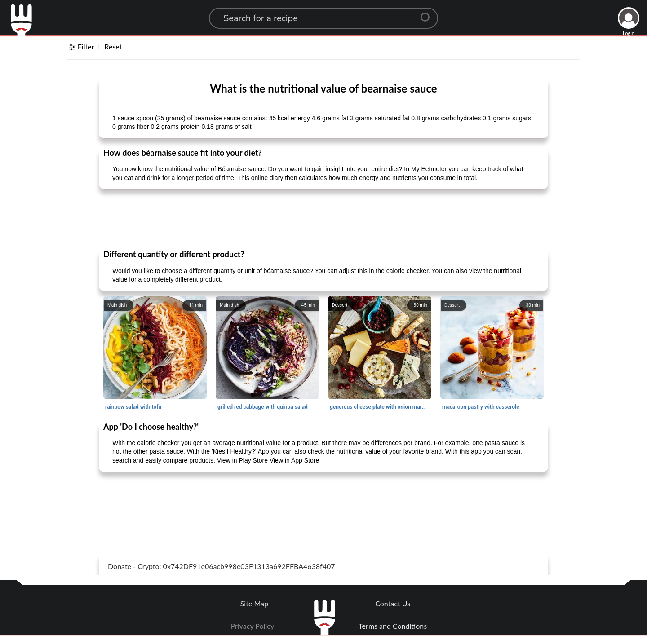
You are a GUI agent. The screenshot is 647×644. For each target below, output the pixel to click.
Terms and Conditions (393, 626)
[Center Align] (428, 13)
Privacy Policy (253, 626)
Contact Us (393, 603)
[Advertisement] (323, 219)
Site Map (254, 603)
